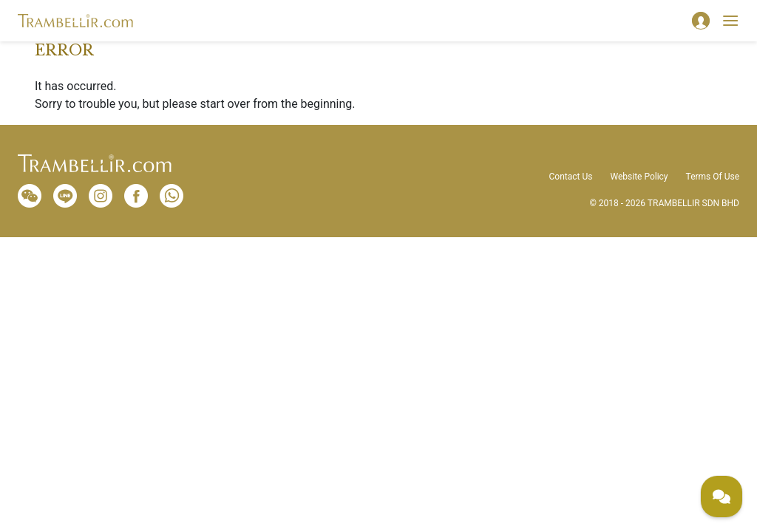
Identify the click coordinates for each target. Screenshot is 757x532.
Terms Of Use (713, 177)
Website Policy (639, 177)
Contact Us (571, 177)
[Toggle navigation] (730, 21)
